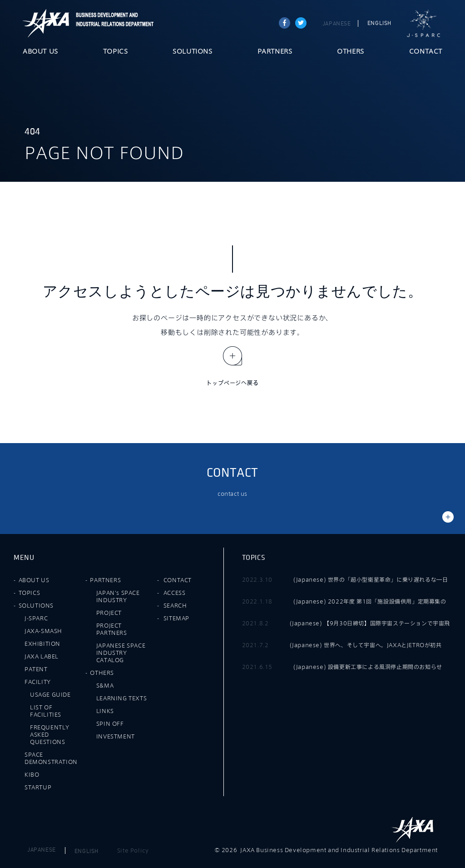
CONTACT (426, 52)
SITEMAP (176, 618)
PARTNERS (275, 52)
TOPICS (116, 52)
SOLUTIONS (192, 52)
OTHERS (351, 52)
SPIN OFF (110, 723)
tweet (301, 23)
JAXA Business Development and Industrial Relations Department (113, 23)
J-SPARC (424, 24)
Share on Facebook (284, 23)
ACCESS (175, 593)
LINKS (105, 711)
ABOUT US (40, 52)
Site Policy (133, 850)
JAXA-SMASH (43, 631)
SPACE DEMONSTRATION (51, 758)
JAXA (46, 23)
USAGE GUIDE (50, 694)
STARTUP (38, 787)
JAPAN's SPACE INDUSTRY (118, 596)
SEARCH (175, 605)
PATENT (36, 669)
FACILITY (38, 682)
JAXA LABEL (42, 656)
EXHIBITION (42, 644)
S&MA (105, 685)
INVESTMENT (116, 736)
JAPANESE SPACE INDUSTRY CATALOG (121, 653)
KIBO (32, 774)
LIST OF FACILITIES (46, 711)
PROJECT (109, 613)
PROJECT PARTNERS (112, 629)
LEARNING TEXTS (121, 698)
